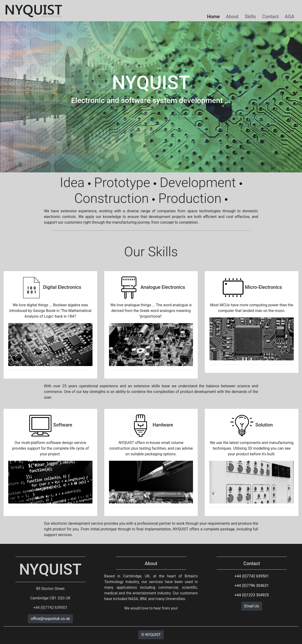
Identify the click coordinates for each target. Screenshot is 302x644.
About (232, 17)
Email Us (252, 606)
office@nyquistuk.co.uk (50, 619)
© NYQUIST (151, 635)
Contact (270, 17)
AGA (289, 17)
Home (213, 17)
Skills (250, 17)
